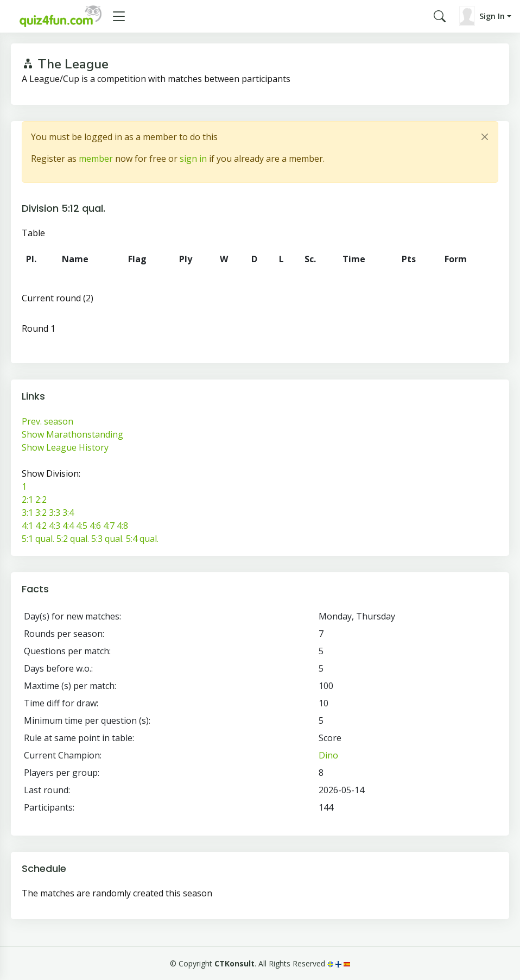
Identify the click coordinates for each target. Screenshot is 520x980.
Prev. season (47, 421)
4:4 (68, 526)
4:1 (27, 526)
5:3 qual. (107, 539)
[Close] (485, 137)
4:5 (82, 526)
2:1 (27, 500)
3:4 (68, 513)
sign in (193, 159)
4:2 (41, 526)
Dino (328, 755)
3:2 (41, 513)
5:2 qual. (73, 539)
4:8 (122, 526)
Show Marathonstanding (72, 434)
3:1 (27, 513)
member (96, 159)
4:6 (95, 526)
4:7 (109, 526)
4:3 (55, 526)
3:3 (55, 513)
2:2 (41, 500)
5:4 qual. (142, 539)
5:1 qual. (38, 539)
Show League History (65, 447)
